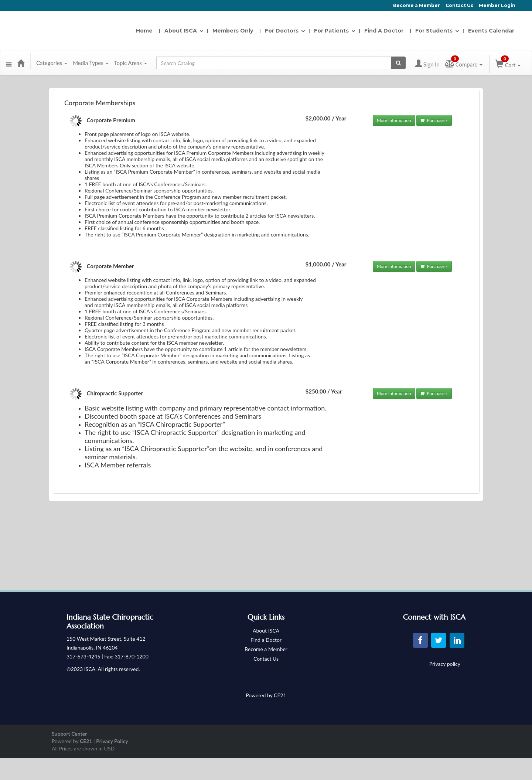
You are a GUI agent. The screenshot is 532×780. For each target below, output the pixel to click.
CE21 (86, 741)
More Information (394, 120)
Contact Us (459, 5)
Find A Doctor (384, 31)
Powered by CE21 (266, 695)
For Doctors (284, 31)
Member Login (497, 5)
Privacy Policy (112, 741)
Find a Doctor (266, 640)
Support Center (69, 734)
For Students (436, 31)
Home (144, 31)
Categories (52, 63)
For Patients (333, 31)
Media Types (91, 63)
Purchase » (434, 120)
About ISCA (183, 31)
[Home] (21, 63)
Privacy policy (445, 664)
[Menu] (9, 63)
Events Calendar (491, 31)
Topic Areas (131, 63)
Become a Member (417, 5)
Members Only (233, 31)
